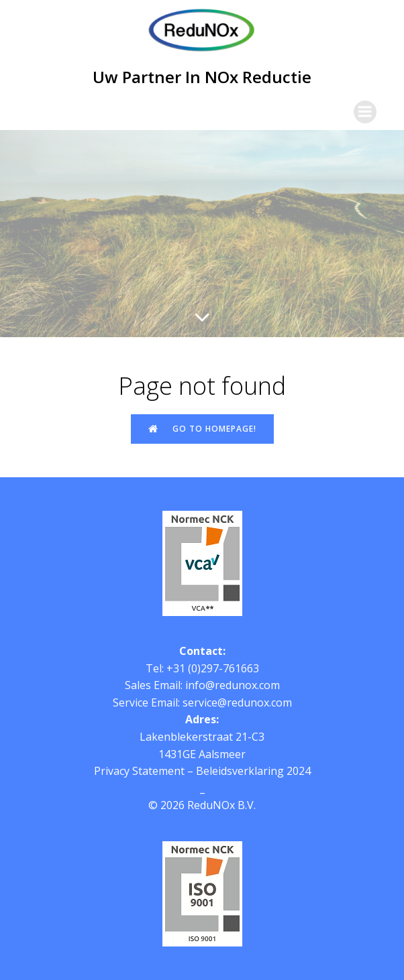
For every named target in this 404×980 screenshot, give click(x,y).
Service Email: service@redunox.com (202, 702)
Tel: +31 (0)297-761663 (202, 668)
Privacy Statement (139, 771)
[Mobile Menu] (365, 112)
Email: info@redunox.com (217, 685)
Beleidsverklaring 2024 (253, 771)
